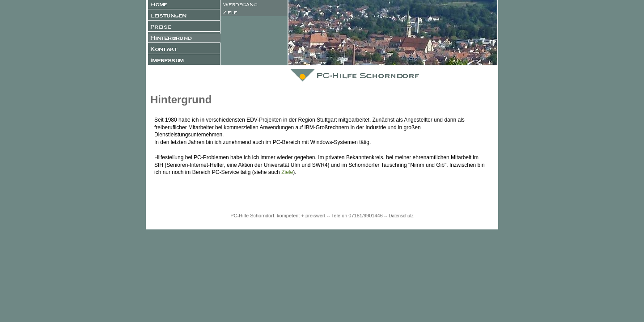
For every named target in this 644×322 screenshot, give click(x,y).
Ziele (287, 172)
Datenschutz (401, 216)
